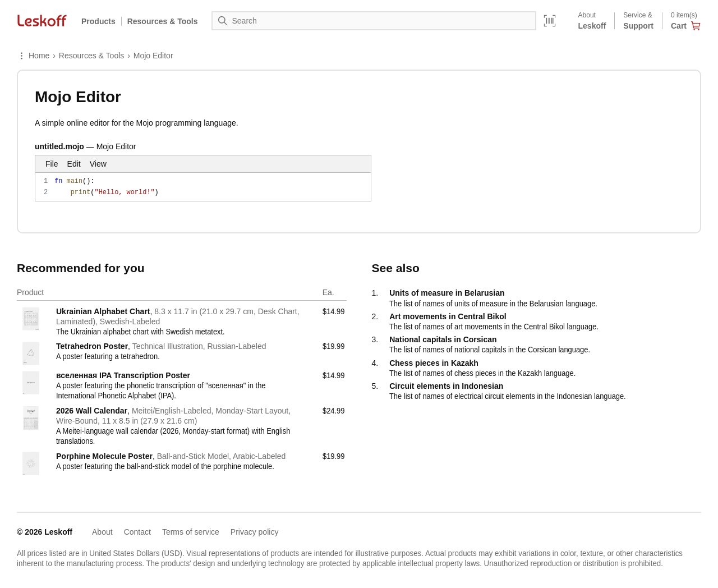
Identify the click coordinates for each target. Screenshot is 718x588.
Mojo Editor (153, 56)
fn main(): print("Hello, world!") (203, 187)
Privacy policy (255, 532)
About (102, 532)
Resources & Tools (91, 56)
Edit (74, 164)
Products (98, 21)
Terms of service (191, 532)
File (52, 164)
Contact (137, 532)
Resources (163, 21)
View (98, 164)
